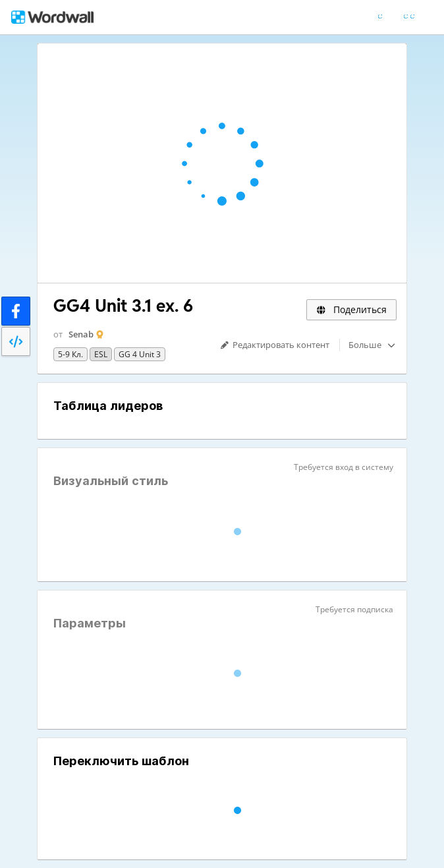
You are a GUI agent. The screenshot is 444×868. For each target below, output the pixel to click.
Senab (81, 334)
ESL (101, 354)
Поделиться (351, 309)
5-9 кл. (70, 354)
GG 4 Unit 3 (140, 354)
